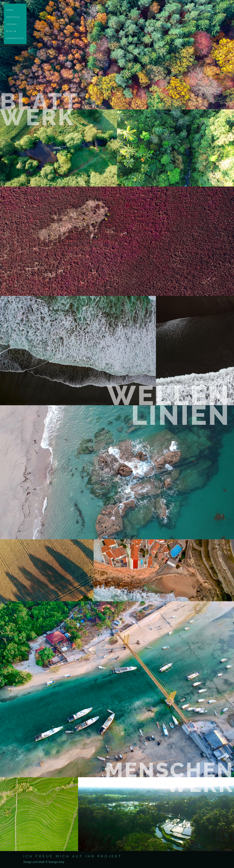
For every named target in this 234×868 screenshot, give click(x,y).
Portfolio (13, 18)
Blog (9, 32)
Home (10, 10)
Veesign (11, 25)
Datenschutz (15, 39)
